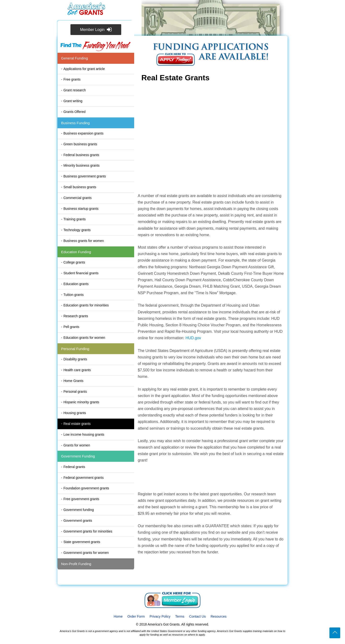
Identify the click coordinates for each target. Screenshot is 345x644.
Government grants (78, 521)
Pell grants (71, 327)
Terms (180, 616)
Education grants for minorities (86, 305)
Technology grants (77, 230)
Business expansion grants (83, 133)
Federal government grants (84, 478)
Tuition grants (74, 295)
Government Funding (78, 456)
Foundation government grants (86, 488)
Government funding (79, 510)
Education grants (76, 284)
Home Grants (73, 381)
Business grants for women (84, 241)
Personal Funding (75, 349)
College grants (74, 262)
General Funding (75, 58)
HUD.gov (193, 338)
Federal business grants (81, 155)
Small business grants (80, 187)
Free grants (72, 79)
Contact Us (197, 616)
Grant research (75, 90)
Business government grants (85, 176)
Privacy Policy (160, 616)
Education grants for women (84, 338)
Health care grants (77, 370)
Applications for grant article (84, 69)
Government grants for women (86, 553)
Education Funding (76, 252)
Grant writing (73, 101)
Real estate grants (77, 424)
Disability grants (75, 359)
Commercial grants (78, 198)
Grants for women (77, 445)
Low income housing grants (84, 434)
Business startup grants (81, 209)
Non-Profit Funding (76, 564)
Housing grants (75, 413)
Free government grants (81, 499)
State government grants (82, 542)
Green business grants (80, 144)
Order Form (136, 616)
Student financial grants (81, 273)
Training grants (75, 219)
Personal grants (75, 392)
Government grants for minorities (88, 531)
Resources (219, 616)
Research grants (76, 316)
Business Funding (75, 123)
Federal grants (74, 467)
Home (118, 616)
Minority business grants (82, 165)
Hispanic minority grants (81, 402)
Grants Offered (75, 112)
